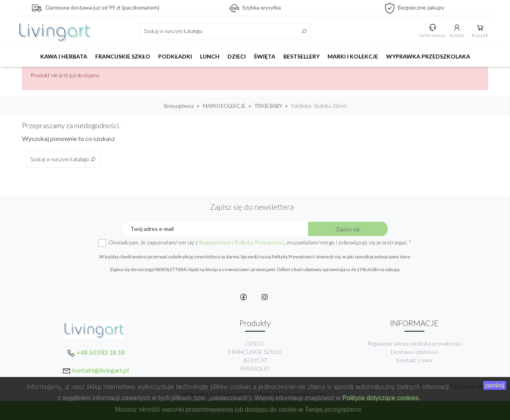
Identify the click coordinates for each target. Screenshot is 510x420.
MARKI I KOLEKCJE (353, 56)
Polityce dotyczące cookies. (382, 398)
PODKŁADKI (175, 56)
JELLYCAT (255, 360)
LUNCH (210, 56)
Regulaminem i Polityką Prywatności (241, 242)
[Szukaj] (225, 31)
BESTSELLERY (301, 56)
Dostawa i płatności (414, 352)
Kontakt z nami (414, 360)
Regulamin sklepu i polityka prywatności (414, 343)
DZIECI (237, 56)
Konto (457, 31)
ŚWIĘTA (265, 56)
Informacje (433, 31)
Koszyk (480, 31)
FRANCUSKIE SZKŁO (123, 56)
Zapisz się (348, 229)
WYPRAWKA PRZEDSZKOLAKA (428, 56)
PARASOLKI (255, 368)
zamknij (495, 385)
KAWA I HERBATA (64, 56)
